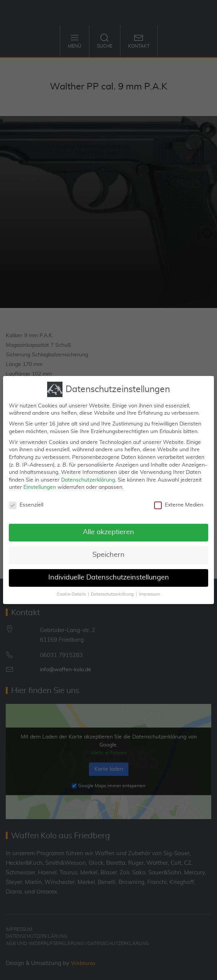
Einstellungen (40, 483)
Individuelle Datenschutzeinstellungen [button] (109, 573)
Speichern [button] (108, 550)
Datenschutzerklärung (88, 475)
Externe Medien (179, 501)
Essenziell (26, 501)
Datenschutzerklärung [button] (112, 590)
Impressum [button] (150, 590)
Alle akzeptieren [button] (108, 528)
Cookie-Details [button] (71, 590)
